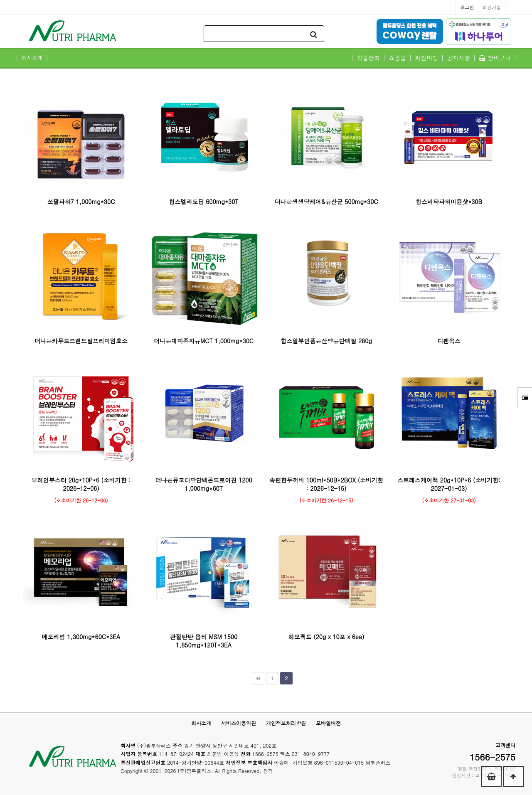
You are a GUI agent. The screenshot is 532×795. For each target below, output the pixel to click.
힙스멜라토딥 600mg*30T (203, 202)
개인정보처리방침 (286, 723)
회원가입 (492, 7)
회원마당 (426, 58)
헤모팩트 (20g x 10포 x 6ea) (326, 637)
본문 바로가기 (0, 0)
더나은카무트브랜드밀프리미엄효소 (81, 341)
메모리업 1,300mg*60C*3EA (81, 637)
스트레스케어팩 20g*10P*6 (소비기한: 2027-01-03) (449, 484)
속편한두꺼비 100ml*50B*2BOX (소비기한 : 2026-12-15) (326, 484)
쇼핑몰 (397, 58)
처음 (258, 678)
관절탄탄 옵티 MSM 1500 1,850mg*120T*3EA (204, 641)
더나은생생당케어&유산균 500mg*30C (326, 202)
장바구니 (495, 58)
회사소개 (32, 58)
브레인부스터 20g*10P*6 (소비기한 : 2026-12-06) (81, 484)
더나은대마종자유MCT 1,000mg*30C (204, 341)
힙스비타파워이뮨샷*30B (449, 202)
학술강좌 (368, 58)
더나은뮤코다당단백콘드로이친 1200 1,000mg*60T (203, 484)
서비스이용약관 (239, 723)
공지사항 (458, 58)
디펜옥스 (449, 341)
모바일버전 (328, 723)
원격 (268, 771)
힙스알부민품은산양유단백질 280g (326, 341)
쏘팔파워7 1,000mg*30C (81, 202)
